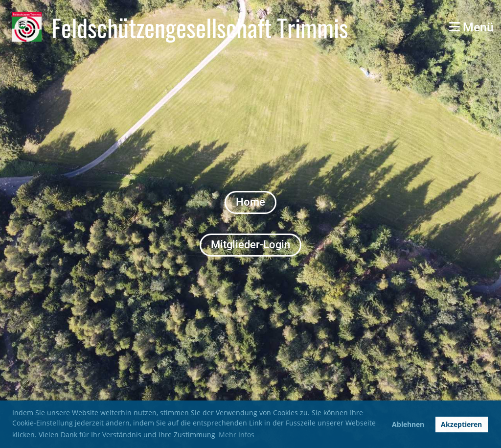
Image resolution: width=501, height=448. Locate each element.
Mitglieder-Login (250, 245)
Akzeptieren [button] (461, 424)
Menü (471, 27)
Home (250, 202)
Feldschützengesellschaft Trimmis (200, 27)
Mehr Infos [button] (237, 435)
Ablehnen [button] (408, 424)
